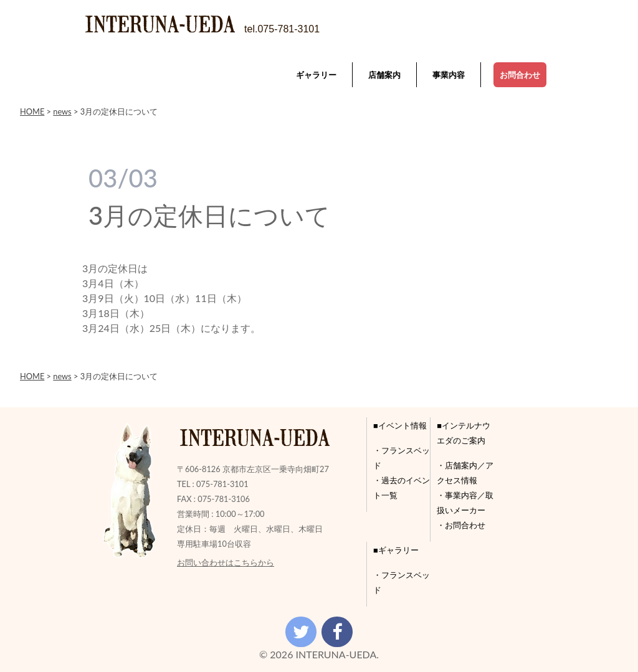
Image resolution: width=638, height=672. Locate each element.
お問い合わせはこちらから (226, 562)
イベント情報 (402, 425)
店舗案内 (384, 75)
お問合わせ (520, 75)
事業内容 (449, 75)
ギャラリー (316, 75)
